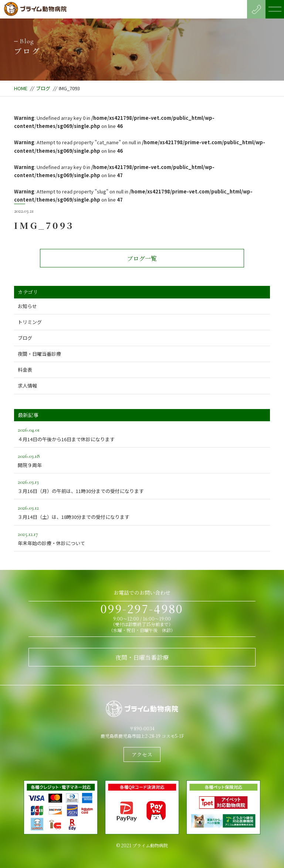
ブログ (43, 88)
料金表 (25, 370)
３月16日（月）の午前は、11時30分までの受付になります (142, 486)
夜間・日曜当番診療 (39, 354)
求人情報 (27, 386)
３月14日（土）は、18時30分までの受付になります (142, 512)
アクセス (142, 754)
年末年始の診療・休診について (142, 538)
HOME (21, 88)
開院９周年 (142, 460)
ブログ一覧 (142, 258)
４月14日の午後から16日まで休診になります (142, 434)
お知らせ (27, 306)
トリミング (30, 322)
